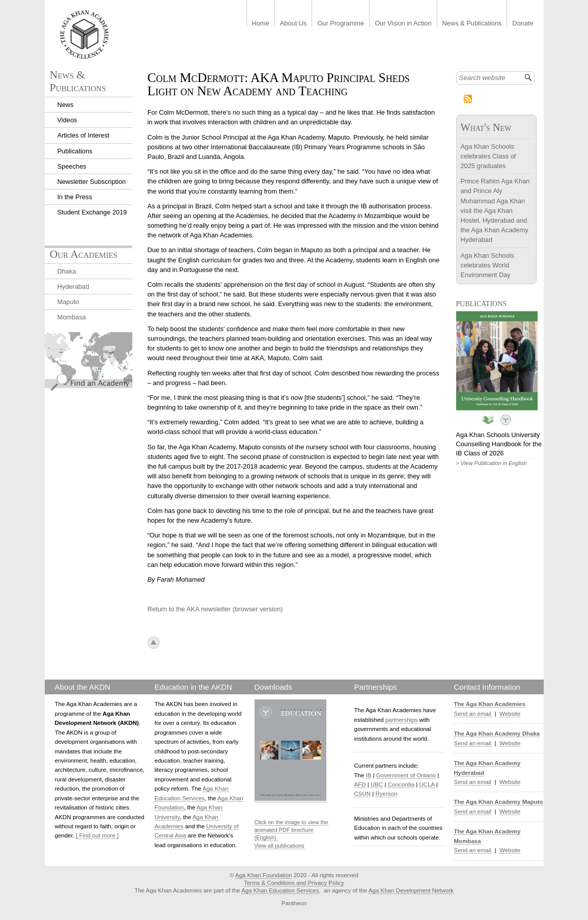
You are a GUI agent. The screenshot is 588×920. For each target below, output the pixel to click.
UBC (377, 784)
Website (510, 714)
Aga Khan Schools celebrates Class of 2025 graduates (488, 156)
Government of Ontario (406, 775)
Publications (75, 151)
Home (261, 24)
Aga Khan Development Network (411, 890)
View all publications (279, 846)
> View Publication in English (492, 463)
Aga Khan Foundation (263, 875)
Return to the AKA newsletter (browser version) (215, 609)
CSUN (363, 794)
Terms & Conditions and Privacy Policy (294, 883)
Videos (67, 120)
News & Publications (472, 24)
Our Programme (341, 24)
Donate (523, 24)
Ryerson (387, 794)
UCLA (427, 784)
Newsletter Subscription (92, 182)
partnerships (401, 720)
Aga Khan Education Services (280, 890)
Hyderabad (74, 287)
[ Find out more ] (97, 835)
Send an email (473, 714)
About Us (293, 24)
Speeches (72, 166)
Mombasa (72, 317)
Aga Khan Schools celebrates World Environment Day (487, 265)
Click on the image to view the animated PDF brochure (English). (291, 830)
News (66, 105)
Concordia (401, 784)
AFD (360, 784)
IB (369, 775)
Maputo (68, 302)
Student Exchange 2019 (92, 212)
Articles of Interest (83, 135)
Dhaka (67, 271)
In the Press (75, 197)
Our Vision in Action (403, 24)
